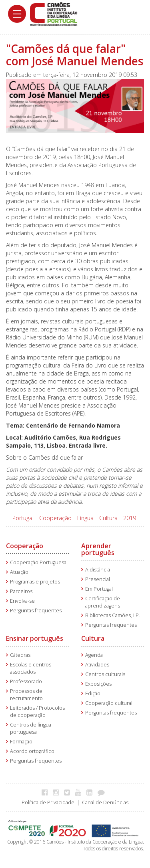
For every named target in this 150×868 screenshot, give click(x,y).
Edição (93, 693)
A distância (98, 570)
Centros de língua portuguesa (31, 728)
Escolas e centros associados (31, 668)
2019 (130, 518)
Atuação (19, 572)
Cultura (108, 518)
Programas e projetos (35, 582)
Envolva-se (22, 601)
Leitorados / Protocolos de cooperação (37, 712)
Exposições (98, 684)
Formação (21, 742)
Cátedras (20, 655)
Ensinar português (35, 638)
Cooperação (55, 518)
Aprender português (98, 549)
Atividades (97, 665)
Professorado (26, 681)
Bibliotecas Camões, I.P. (113, 615)
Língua (85, 518)
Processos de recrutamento (26, 695)
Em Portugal (99, 589)
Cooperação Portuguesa (38, 562)
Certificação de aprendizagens (103, 602)
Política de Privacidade (48, 802)
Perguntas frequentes (36, 611)
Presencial (98, 579)
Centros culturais (105, 674)
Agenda (94, 655)
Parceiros (21, 591)
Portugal (23, 518)
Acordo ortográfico (32, 751)
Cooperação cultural (109, 703)
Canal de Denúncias (105, 802)
